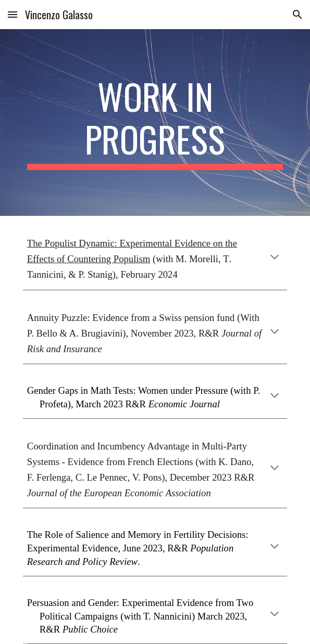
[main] (155, 123)
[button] (13, 14)
